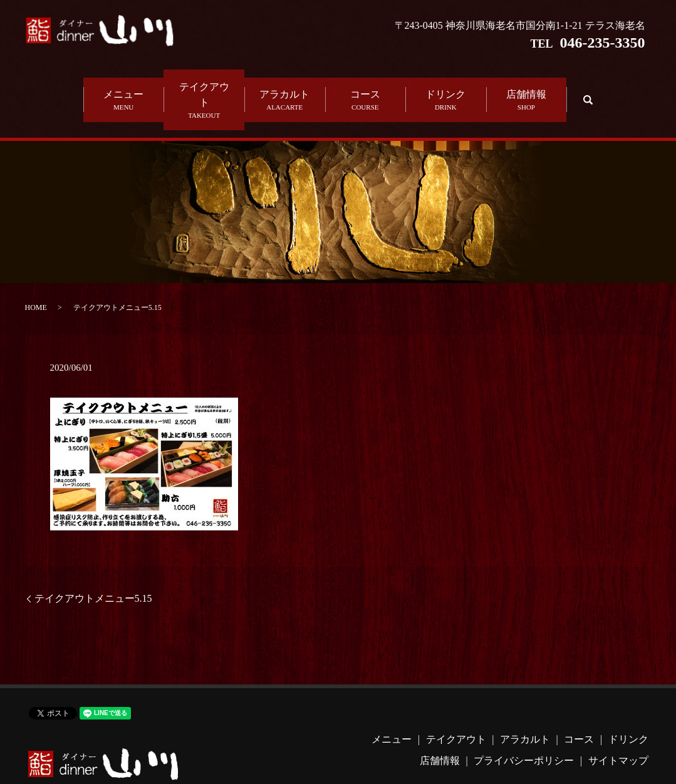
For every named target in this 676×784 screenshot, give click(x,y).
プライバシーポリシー (524, 729)
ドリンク (446, 85)
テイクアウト (204, 85)
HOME (36, 275)
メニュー (124, 85)
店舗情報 (527, 85)
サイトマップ (618, 729)
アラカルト (285, 85)
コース (366, 85)
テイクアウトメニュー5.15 (93, 566)
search (586, 84)
